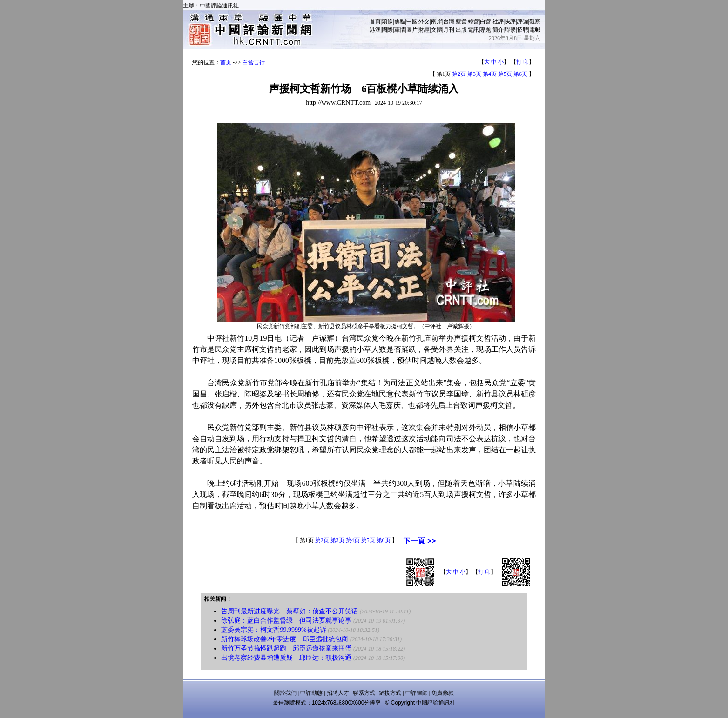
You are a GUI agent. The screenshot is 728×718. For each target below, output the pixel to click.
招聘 (523, 30)
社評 (498, 21)
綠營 (473, 21)
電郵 (535, 30)
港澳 (375, 30)
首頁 (375, 21)
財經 (424, 30)
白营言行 (254, 62)
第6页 (520, 74)
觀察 (535, 21)
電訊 (473, 30)
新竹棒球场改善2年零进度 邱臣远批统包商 (285, 639)
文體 (437, 30)
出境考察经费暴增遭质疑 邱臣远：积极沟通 (286, 658)
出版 (461, 30)
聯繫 (510, 30)
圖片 (412, 30)
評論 (523, 21)
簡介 (498, 30)
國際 (387, 30)
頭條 (387, 21)
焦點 (400, 21)
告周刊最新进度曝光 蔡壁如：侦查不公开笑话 (290, 611)
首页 (226, 62)
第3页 (474, 74)
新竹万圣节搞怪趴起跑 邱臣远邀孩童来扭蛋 (286, 648)
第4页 (490, 74)
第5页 (505, 74)
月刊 (449, 30)
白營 (485, 21)
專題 (485, 30)
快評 (510, 21)
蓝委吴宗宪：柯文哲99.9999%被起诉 (273, 630)
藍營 (461, 21)
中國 (412, 21)
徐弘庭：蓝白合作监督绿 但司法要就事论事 (286, 621)
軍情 (400, 30)
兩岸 (437, 21)
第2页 (459, 74)
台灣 (449, 21)
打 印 (522, 62)
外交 (424, 21)
